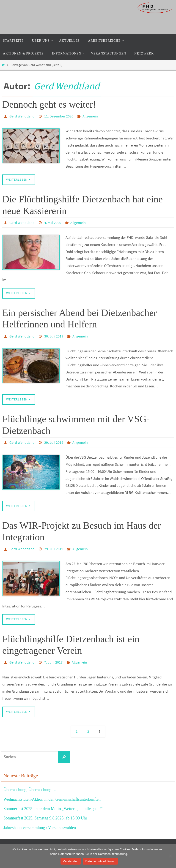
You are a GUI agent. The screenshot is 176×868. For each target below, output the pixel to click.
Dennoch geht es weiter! (49, 104)
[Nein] (170, 856)
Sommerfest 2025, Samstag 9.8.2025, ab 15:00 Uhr (46, 818)
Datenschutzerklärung (100, 861)
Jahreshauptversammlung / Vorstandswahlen (40, 828)
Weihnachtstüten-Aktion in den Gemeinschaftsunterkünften (52, 799)
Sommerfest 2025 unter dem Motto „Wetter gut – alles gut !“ (54, 809)
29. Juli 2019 (54, 442)
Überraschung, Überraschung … (30, 790)
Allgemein (90, 116)
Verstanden (71, 861)
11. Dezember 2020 (59, 116)
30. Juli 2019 (54, 336)
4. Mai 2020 (53, 223)
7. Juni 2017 (53, 662)
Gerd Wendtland (67, 86)
